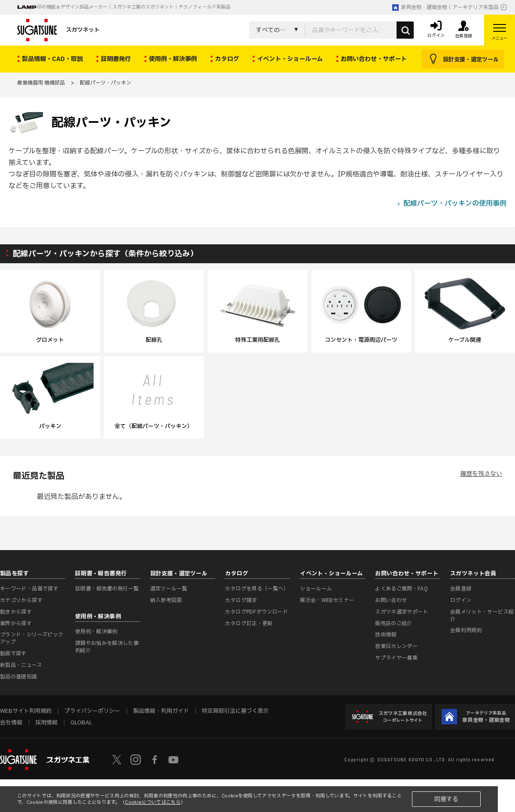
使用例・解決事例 (96, 632)
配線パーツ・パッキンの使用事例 (455, 204)
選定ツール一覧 (169, 589)
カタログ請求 (241, 600)
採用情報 (46, 723)
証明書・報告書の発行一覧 (107, 589)
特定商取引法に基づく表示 (235, 711)
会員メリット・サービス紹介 (482, 616)
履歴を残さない (481, 474)
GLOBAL (81, 723)
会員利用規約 (466, 630)
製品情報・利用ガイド (161, 711)
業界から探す (16, 623)
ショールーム (316, 589)
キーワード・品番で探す (29, 589)
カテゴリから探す (21, 600)
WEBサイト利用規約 (26, 711)
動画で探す (13, 654)
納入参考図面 (166, 600)
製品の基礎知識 (19, 677)
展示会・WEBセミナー (327, 600)
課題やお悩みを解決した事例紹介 (107, 647)
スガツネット (58, 30)
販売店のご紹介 (394, 623)
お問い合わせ (391, 600)
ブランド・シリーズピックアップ (32, 638)
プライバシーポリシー (92, 711)
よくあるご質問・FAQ (401, 589)
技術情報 (386, 635)
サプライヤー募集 (396, 658)
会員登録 (461, 589)
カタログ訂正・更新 (249, 623)
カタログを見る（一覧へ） (257, 589)
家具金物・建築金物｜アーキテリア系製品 (445, 7)
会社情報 (11, 723)
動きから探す (16, 612)
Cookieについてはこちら (153, 802)
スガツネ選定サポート (402, 612)
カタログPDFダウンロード (256, 612)
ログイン (461, 600)
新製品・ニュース (21, 665)
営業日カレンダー (396, 646)
